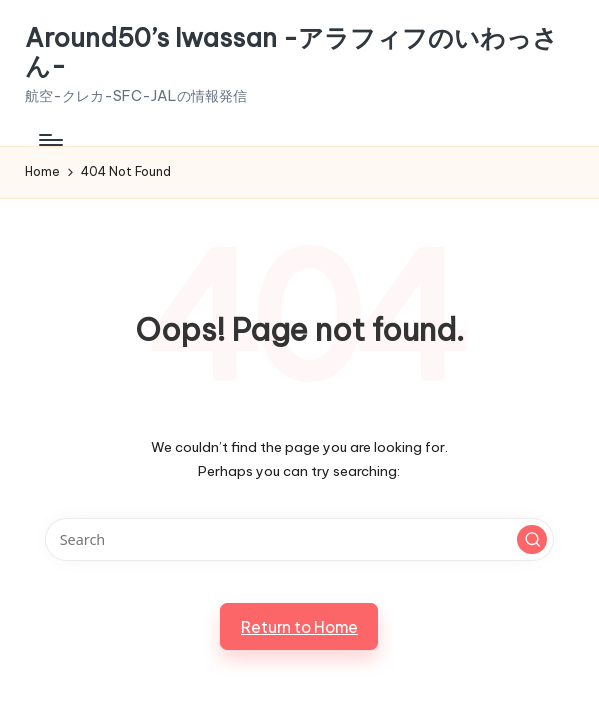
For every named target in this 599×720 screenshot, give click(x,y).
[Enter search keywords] (299, 539)
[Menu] (49, 140)
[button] (532, 540)
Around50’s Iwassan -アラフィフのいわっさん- (291, 53)
